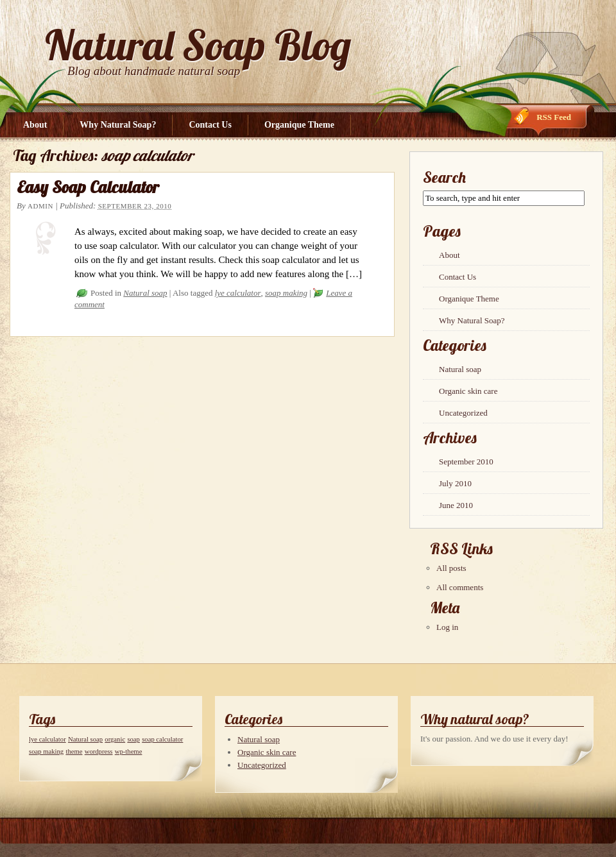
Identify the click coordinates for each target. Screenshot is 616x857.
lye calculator (238, 293)
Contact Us (210, 125)
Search (444, 177)
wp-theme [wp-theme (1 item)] (129, 751)
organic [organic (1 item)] (115, 739)
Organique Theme (299, 125)
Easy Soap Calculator (88, 187)
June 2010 (456, 505)
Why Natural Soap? (118, 125)
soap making (286, 293)
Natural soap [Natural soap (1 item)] (85, 739)
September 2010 (466, 462)
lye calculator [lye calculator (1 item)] (47, 739)
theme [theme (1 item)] (74, 751)
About (35, 125)
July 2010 (455, 483)
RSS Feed (554, 117)
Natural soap (145, 293)
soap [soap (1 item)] (133, 739)
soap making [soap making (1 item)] (46, 751)
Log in (447, 627)
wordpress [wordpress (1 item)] (99, 751)
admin (40, 206)
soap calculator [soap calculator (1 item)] (162, 739)
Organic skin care (468, 391)
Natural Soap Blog (198, 45)
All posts (451, 568)
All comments (460, 587)
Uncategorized (463, 413)
